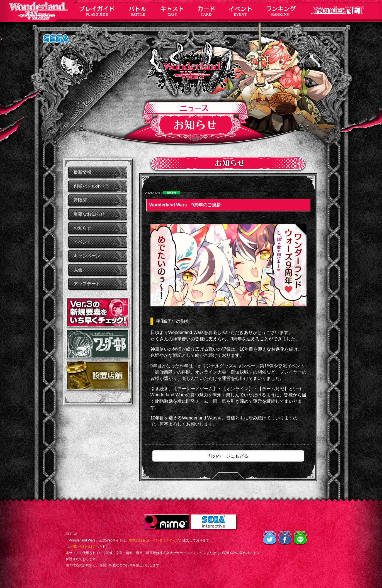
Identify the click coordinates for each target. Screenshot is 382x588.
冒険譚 (80, 200)
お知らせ (82, 228)
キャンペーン (87, 256)
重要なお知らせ (89, 214)
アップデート (87, 284)
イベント (82, 242)
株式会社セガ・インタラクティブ (154, 540)
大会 (78, 270)
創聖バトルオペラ (91, 186)
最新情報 (82, 172)
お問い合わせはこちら (86, 546)
